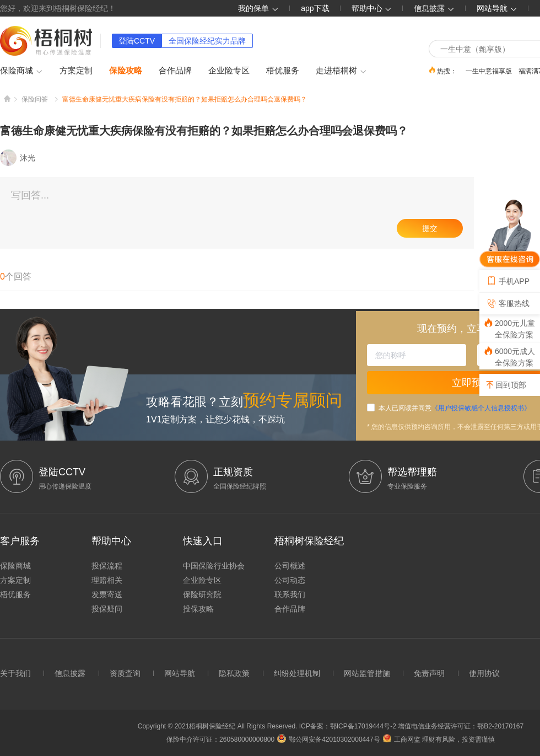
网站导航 (180, 673)
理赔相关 (107, 580)
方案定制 (76, 70)
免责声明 (429, 673)
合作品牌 (175, 70)
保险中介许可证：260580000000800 (220, 739)
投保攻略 (198, 609)
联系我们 (290, 594)
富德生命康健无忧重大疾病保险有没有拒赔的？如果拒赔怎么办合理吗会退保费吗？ (185, 99)
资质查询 (125, 673)
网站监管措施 (367, 673)
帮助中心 (372, 8)
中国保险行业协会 (214, 566)
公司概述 (290, 566)
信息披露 (434, 8)
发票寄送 (107, 594)
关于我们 (15, 673)
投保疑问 (107, 609)
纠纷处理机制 (297, 673)
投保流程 (107, 566)
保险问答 (35, 99)
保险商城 (21, 71)
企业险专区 (229, 70)
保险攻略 (126, 70)
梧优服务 (283, 70)
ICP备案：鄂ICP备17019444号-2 (349, 726)
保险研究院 (202, 594)
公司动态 (290, 580)
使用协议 (484, 673)
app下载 (315, 8)
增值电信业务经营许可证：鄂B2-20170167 (461, 726)
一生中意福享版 (489, 71)
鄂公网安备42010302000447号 (328, 739)
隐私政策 (234, 673)
